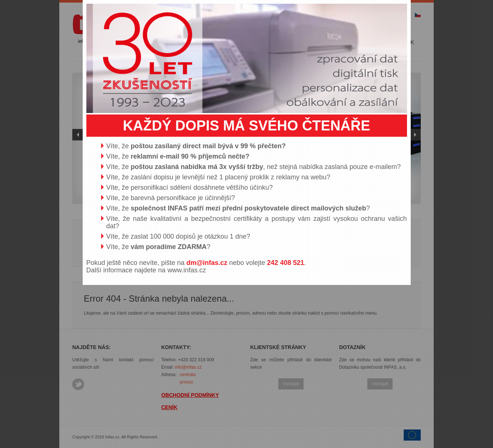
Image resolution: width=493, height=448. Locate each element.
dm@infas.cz (207, 263)
